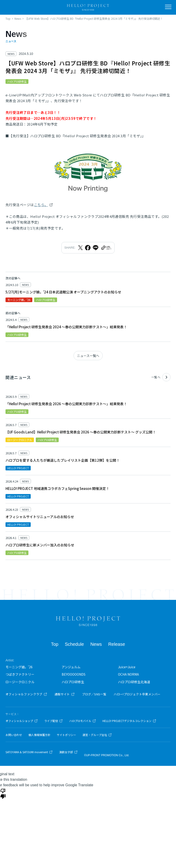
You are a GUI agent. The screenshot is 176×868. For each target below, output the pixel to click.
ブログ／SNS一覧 (94, 694)
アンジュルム (71, 667)
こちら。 (41, 205)
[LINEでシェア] (96, 248)
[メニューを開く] (168, 7)
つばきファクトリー (20, 674)
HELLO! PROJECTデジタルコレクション (129, 721)
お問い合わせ (14, 735)
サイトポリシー (66, 735)
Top (55, 644)
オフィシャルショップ (22, 721)
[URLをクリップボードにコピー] (106, 248)
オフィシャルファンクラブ (26, 694)
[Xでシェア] (80, 248)
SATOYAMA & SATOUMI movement (29, 752)
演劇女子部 (68, 752)
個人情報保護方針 (39, 735)
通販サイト (65, 694)
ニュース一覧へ (88, 356)
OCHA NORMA (128, 674)
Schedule (74, 644)
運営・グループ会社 (97, 735)
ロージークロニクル (20, 682)
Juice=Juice (127, 667)
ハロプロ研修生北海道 (134, 682)
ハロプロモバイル (83, 721)
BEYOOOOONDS (74, 674)
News (96, 644)
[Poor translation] (3, 793)
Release (117, 644)
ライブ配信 (54, 721)
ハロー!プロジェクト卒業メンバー (137, 694)
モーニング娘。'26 (19, 667)
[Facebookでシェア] (88, 248)
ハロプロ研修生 (73, 682)
